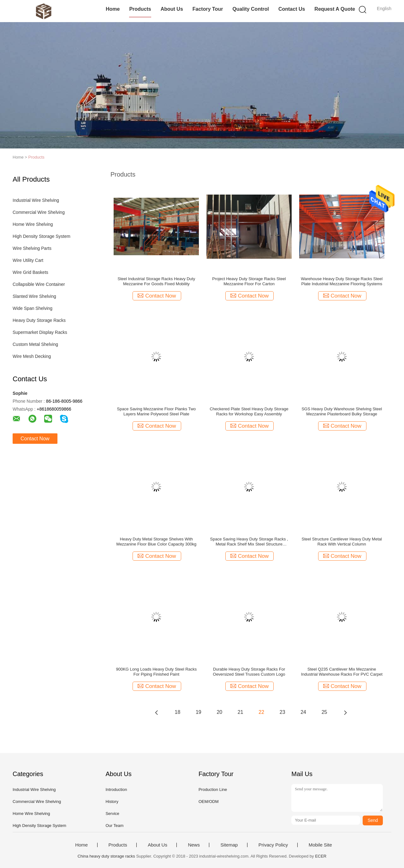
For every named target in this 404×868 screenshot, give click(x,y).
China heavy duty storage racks (106, 856)
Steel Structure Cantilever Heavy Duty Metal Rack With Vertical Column (342, 542)
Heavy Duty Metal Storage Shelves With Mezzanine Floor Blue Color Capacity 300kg (157, 542)
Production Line (213, 790)
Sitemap (229, 845)
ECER (321, 856)
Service (112, 814)
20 (219, 712)
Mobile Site (320, 845)
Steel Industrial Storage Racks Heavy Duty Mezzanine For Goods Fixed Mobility (157, 281)
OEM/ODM (209, 802)
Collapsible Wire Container (39, 284)
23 (282, 712)
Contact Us (292, 9)
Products (140, 9)
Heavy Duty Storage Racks (39, 320)
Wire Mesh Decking (32, 356)
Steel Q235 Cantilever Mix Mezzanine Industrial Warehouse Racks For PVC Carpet (342, 672)
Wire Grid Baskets (30, 272)
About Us (172, 9)
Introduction (116, 790)
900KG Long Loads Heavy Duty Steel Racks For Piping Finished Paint (156, 672)
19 (199, 712)
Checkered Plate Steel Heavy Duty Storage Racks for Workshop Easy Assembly (249, 411)
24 (303, 712)
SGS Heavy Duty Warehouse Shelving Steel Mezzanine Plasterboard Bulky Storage (342, 411)
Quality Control (251, 9)
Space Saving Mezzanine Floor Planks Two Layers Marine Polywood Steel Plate (157, 411)
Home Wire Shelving (33, 224)
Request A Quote (335, 9)
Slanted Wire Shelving (34, 296)
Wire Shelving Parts (32, 248)
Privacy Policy (273, 845)
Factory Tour (208, 9)
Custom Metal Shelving (35, 344)
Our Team (114, 826)
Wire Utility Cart (28, 260)
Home (113, 9)
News (194, 845)
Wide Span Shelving (33, 308)
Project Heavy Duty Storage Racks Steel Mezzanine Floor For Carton (249, 281)
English (384, 9)
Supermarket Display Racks (40, 332)
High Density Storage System (42, 236)
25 (324, 712)
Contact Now (35, 439)
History (112, 802)
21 (241, 712)
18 (178, 712)
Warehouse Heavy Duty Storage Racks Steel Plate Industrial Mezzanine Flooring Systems (342, 281)
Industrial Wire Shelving (36, 200)
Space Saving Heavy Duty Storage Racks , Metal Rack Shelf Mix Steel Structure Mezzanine (249, 542)
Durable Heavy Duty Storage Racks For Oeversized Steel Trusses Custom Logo (249, 672)
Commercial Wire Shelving (39, 212)
